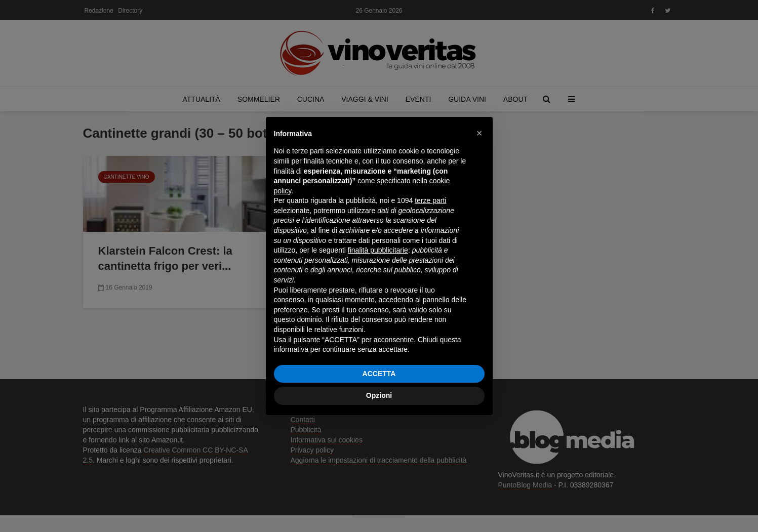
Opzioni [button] (379, 395)
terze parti (430, 200)
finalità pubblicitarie (378, 250)
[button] (480, 133)
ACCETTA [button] (379, 374)
